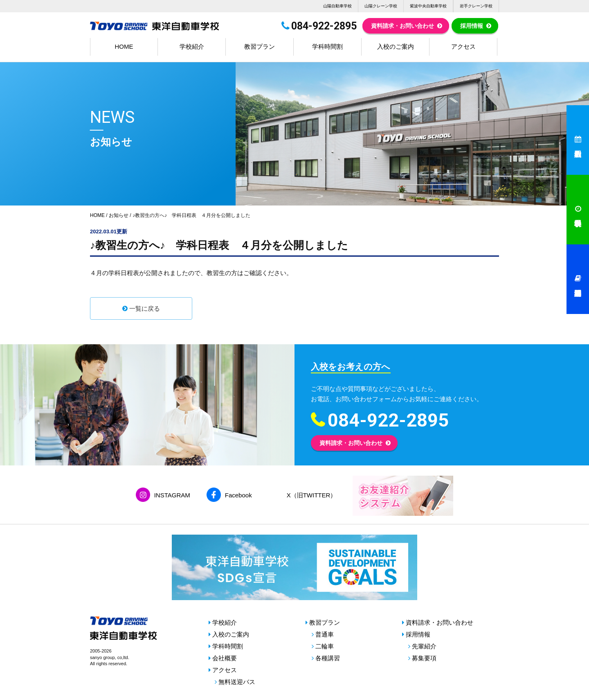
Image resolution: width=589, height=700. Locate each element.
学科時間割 (327, 46)
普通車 (325, 634)
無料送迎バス (237, 682)
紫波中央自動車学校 (428, 6)
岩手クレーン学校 (476, 6)
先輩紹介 (424, 646)
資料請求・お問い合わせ (402, 26)
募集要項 (424, 658)
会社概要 (225, 658)
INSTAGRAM (172, 495)
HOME (124, 46)
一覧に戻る (145, 308)
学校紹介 (192, 46)
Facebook (238, 495)
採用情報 (472, 26)
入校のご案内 (396, 46)
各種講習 (328, 658)
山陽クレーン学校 (381, 6)
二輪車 (325, 646)
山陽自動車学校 (337, 6)
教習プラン (260, 46)
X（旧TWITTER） (312, 495)
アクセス (463, 46)
